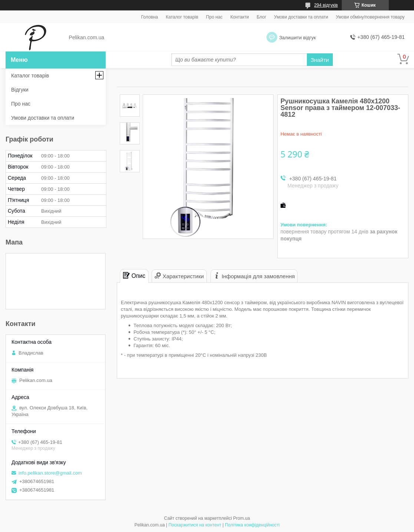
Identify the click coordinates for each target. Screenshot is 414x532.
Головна (150, 17)
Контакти (239, 17)
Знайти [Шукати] (320, 60)
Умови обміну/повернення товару (370, 17)
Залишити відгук (297, 38)
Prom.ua (241, 518)
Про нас (214, 17)
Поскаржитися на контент (195, 525)
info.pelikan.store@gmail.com (50, 473)
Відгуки (20, 90)
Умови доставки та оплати (301, 17)
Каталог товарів (182, 17)
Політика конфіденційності (252, 525)
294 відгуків (326, 5)
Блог (261, 17)
